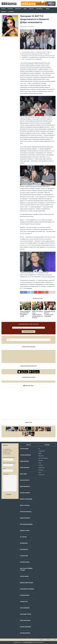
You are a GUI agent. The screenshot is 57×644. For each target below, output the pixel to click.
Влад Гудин (24, 27)
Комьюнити (18, 9)
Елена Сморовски (25, 620)
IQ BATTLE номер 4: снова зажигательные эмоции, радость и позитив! (38, 315)
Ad (39, 449)
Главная (3, 9)
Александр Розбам (26, 614)
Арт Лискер (23, 537)
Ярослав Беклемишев (26, 524)
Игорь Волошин (25, 468)
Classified (11, 12)
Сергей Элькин (24, 449)
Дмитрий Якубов (25, 487)
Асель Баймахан (25, 608)
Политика (10, 9)
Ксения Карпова (25, 595)
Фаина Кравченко (25, 518)
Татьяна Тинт (24, 602)
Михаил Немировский (26, 583)
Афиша (48, 9)
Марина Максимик (25, 627)
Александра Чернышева (27, 589)
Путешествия (41, 468)
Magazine (4, 12)
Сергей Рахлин (24, 576)
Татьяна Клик (24, 556)
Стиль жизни (39, 9)
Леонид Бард (24, 543)
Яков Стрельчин (25, 505)
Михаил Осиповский (26, 499)
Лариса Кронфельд (26, 512)
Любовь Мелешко (25, 633)
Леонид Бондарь (25, 562)
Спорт (40, 472)
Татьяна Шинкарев (25, 455)
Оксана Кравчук (25, 480)
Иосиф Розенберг (25, 493)
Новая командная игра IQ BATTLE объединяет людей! (25, 314)
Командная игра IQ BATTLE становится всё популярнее (50, 314)
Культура (31, 9)
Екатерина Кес (24, 550)
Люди (25, 9)
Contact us (49, 640)
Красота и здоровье (43, 458)
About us (42, 640)
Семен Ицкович (24, 461)
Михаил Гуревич (25, 531)
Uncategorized (42, 451)
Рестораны (41, 470)
